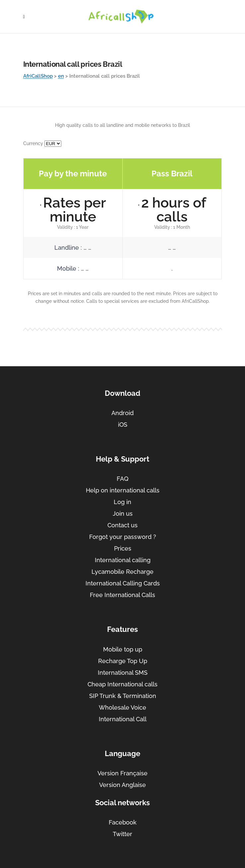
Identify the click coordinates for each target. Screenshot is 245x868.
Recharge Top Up (123, 661)
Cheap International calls (123, 684)
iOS (123, 425)
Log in (123, 502)
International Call (123, 719)
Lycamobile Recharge (123, 572)
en (61, 76)
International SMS (123, 673)
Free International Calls (123, 595)
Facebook (123, 822)
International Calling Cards (123, 583)
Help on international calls (123, 490)
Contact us (123, 525)
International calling (123, 560)
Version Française (123, 773)
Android (123, 413)
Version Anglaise (123, 785)
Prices (123, 548)
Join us (123, 514)
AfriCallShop (38, 76)
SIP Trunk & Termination (123, 696)
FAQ (123, 479)
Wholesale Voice (123, 707)
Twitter (123, 834)
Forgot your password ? (123, 537)
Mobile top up (123, 649)
